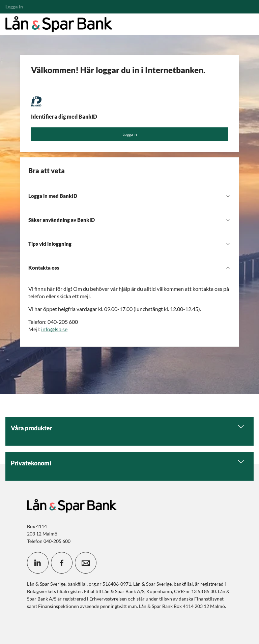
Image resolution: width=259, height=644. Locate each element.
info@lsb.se (54, 329)
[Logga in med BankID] (129, 196)
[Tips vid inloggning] (129, 244)
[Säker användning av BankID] (129, 220)
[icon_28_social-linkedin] (38, 563)
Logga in (130, 134)
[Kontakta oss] (129, 268)
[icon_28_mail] (86, 563)
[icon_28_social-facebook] (62, 563)
